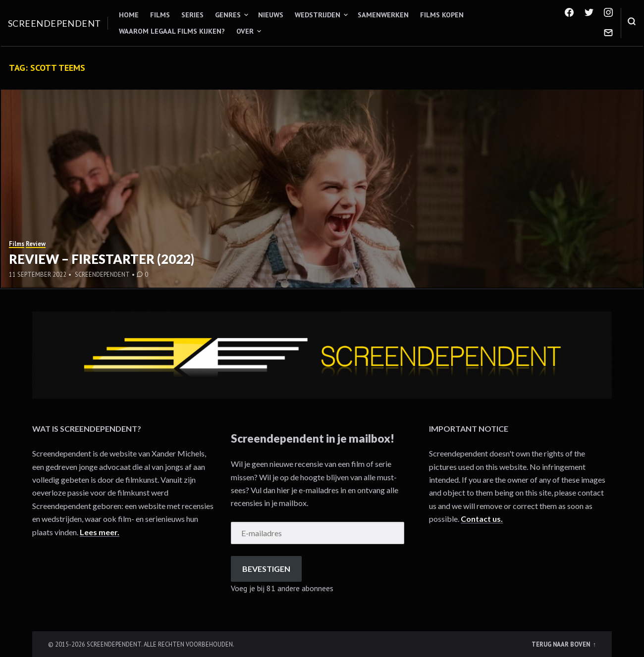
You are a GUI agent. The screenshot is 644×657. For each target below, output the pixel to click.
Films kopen (442, 15)
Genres (228, 15)
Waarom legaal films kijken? (172, 31)
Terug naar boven (562, 644)
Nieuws (271, 15)
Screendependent (54, 23)
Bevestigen (266, 569)
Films (160, 15)
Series (192, 15)
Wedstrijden (318, 15)
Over (245, 31)
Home (129, 15)
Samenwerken (383, 15)
